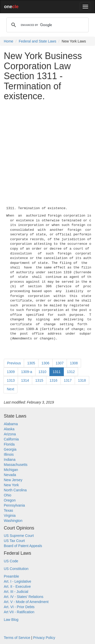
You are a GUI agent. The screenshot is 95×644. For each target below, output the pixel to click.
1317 (68, 380)
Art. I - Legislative (17, 581)
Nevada (10, 475)
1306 (45, 363)
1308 (74, 363)
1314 (25, 380)
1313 (11, 380)
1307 (60, 363)
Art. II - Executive (17, 586)
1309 (11, 372)
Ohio (8, 495)
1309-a (27, 372)
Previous (14, 363)
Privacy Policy (44, 638)
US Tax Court (14, 541)
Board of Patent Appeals (23, 546)
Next (11, 389)
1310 (42, 372)
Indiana (10, 460)
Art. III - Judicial (16, 592)
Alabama (11, 424)
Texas (8, 510)
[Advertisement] (48, 153)
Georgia (10, 449)
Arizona (10, 434)
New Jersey (13, 480)
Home (8, 41)
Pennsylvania (14, 505)
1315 (39, 380)
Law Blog (11, 620)
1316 (53, 380)
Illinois (9, 454)
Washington (13, 521)
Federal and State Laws (37, 41)
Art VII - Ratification (19, 612)
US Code (11, 561)
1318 (82, 380)
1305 (31, 363)
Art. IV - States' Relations (24, 597)
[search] (47, 25)
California (11, 439)
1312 (71, 372)
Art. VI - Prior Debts (19, 607)
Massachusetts (16, 465)
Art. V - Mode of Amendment (26, 602)
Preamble (11, 576)
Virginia (10, 516)
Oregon (10, 500)
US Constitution (16, 569)
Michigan (11, 470)
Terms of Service (17, 638)
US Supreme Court (19, 536)
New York (11, 485)
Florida (9, 444)
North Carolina (15, 490)
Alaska (9, 429)
